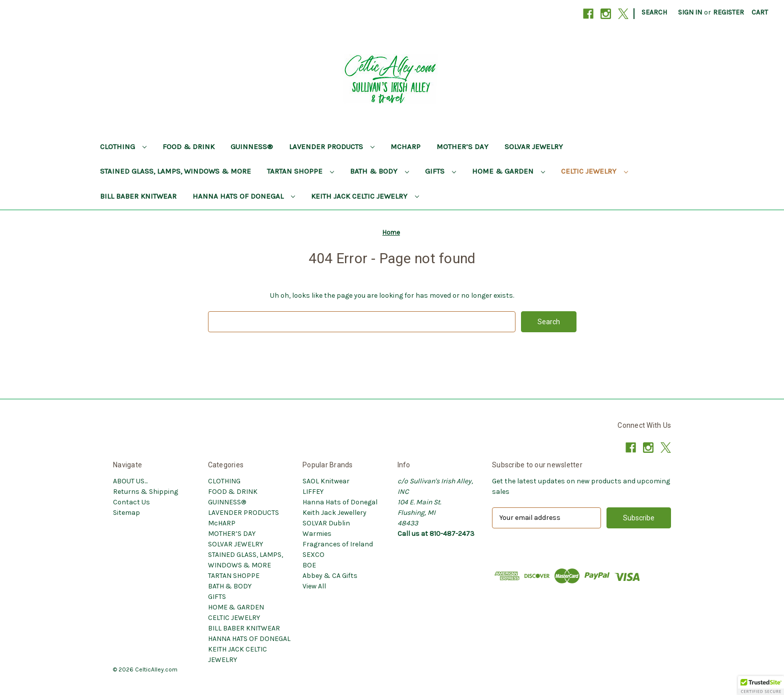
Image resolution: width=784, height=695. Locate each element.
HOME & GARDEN (508, 171)
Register (728, 12)
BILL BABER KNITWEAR (138, 196)
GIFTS (440, 171)
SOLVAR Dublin (326, 523)
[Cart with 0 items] (760, 12)
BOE (309, 565)
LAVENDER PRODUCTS (332, 147)
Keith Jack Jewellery (334, 513)
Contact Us (131, 502)
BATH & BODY (379, 171)
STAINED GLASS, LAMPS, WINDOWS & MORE (175, 171)
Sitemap (126, 513)
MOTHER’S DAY (462, 147)
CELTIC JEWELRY (594, 171)
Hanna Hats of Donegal (340, 502)
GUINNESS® (252, 147)
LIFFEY (313, 492)
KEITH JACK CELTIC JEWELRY (365, 196)
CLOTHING (123, 147)
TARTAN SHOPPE (300, 171)
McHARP (405, 147)
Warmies (317, 534)
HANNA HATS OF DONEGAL (244, 196)
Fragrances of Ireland (338, 544)
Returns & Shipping (145, 492)
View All (314, 586)
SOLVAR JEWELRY (534, 147)
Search (654, 12)
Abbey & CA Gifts (330, 576)
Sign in (690, 12)
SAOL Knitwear (326, 481)
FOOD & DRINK (188, 147)
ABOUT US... (130, 481)
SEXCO (313, 555)
